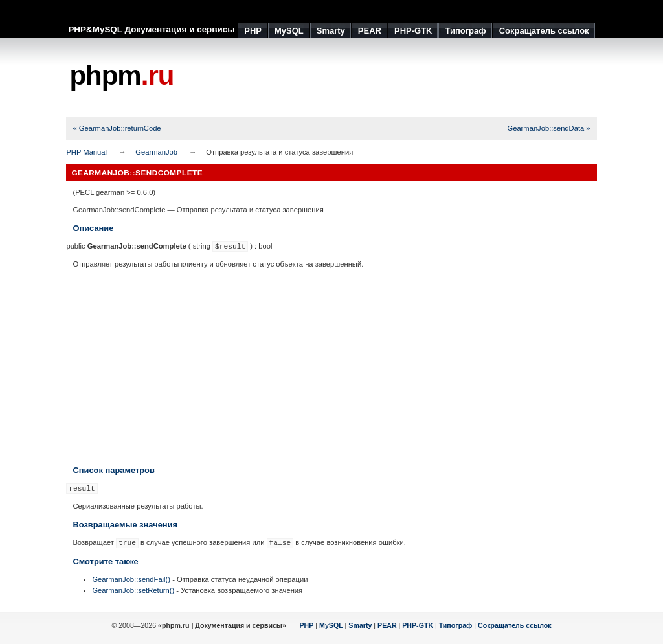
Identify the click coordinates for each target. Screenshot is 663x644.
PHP (307, 625)
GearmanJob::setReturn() (133, 590)
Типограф (456, 625)
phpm (121, 75)
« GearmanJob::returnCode (117, 128)
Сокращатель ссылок (515, 625)
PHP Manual (86, 152)
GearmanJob (156, 152)
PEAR (387, 625)
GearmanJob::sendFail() (131, 579)
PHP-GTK (418, 625)
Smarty (360, 625)
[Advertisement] (361, 78)
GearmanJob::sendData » (548, 128)
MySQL (331, 625)
